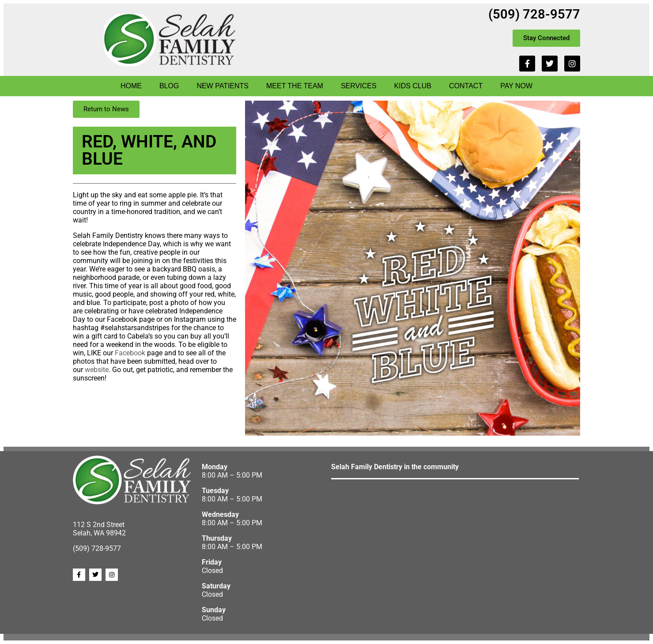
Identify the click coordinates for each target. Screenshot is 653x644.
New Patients (223, 86)
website (97, 370)
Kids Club (413, 86)
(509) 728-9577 (534, 14)
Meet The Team (295, 86)
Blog (169, 86)
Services (359, 86)
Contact (466, 86)
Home (131, 86)
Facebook (130, 353)
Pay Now (516, 86)
